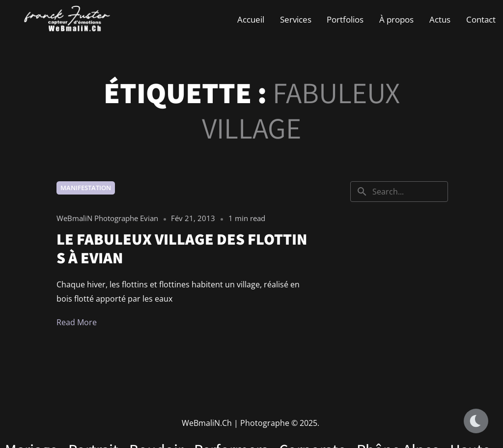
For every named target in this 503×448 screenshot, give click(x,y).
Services (296, 19)
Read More (77, 322)
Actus (440, 19)
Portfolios (345, 19)
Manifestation (86, 188)
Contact (481, 19)
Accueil (251, 19)
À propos (396, 19)
